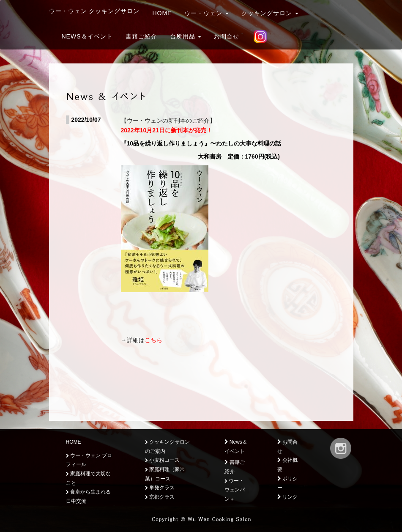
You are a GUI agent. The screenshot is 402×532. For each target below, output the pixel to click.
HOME (162, 13)
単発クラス (160, 488)
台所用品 (186, 36)
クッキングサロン (270, 13)
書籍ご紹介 (141, 36)
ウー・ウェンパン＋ (235, 490)
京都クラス (160, 497)
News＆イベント (87, 36)
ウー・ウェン (206, 13)
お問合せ (227, 36)
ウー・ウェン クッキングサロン (94, 11)
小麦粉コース (162, 460)
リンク (287, 497)
